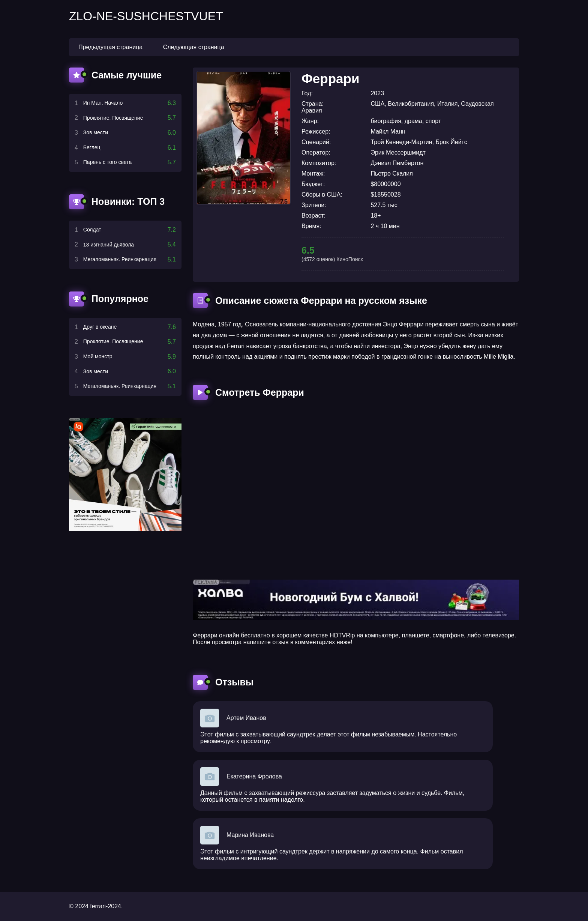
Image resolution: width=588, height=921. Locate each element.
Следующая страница (194, 47)
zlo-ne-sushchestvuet (146, 16)
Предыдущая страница (110, 47)
